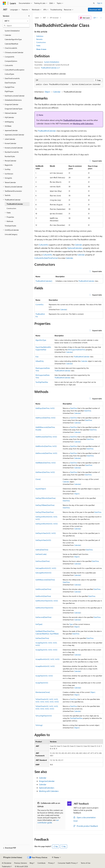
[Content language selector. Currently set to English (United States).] (13, 857)
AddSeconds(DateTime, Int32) (46, 453)
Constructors (41, 42)
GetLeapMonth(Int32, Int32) (46, 568)
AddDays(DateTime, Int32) (45, 408)
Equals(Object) (41, 489)
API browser (54, 18)
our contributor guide (48, 821)
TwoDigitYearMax (42, 382)
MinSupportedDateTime (77, 350)
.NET (44, 18)
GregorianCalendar (47, 781)
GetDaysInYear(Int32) (43, 540)
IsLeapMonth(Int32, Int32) (45, 666)
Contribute (41, 863)
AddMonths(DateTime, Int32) (46, 446)
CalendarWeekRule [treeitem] (11, 44)
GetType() (39, 624)
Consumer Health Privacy (67, 863)
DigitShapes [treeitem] (9, 91)
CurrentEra (39, 304)
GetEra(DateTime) (42, 550)
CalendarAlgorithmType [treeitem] (13, 39)
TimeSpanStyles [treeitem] (10, 226)
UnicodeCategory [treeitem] (11, 234)
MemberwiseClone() (43, 692)
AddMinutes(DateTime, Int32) (46, 437)
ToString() (39, 725)
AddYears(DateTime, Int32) (45, 472)
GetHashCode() (41, 554)
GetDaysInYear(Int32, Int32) (46, 533)
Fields (38, 46)
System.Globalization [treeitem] (12, 31)
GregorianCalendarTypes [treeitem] (14, 109)
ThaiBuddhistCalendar (73, 120)
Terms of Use (86, 863)
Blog (31, 863)
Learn (37, 18)
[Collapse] (29, 16)
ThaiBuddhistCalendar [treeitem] (15, 204)
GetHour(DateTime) (43, 561)
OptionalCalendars (75, 248)
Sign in (100, 3)
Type (71, 624)
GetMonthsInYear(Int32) (44, 608)
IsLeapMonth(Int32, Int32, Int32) (47, 659)
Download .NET (95, 10)
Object (47, 92)
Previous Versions (21, 863)
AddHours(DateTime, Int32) (45, 418)
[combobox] (16, 21)
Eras (37, 357)
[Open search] (94, 3)
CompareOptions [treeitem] (11, 61)
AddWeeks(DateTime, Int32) (46, 463)
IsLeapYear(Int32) (42, 683)
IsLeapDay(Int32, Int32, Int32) (46, 650)
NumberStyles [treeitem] (10, 156)
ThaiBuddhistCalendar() (44, 281)
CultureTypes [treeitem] (9, 74)
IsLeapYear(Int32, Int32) (44, 676)
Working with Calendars (83, 123)
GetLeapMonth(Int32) (43, 573)
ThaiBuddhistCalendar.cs (50, 68)
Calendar (57, 92)
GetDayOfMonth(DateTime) (46, 498)
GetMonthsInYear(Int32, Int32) (47, 601)
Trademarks (6, 866)
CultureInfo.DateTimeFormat (46, 258)
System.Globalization (52, 62)
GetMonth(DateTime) (43, 596)
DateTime (74, 408)
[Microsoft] (4, 3)
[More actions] (101, 18)
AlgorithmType (41, 340)
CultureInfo (43, 245)
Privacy (51, 863)
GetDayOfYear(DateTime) (45, 512)
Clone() (38, 479)
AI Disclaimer (7, 863)
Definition (40, 36)
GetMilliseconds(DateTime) (45, 580)
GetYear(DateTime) (42, 638)
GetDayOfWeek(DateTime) (45, 505)
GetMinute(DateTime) (43, 589)
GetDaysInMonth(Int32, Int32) (47, 524)
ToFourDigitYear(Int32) (44, 716)
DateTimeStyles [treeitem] (10, 83)
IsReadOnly (40, 361)
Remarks (39, 39)
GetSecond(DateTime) (43, 617)
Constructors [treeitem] (11, 208)
